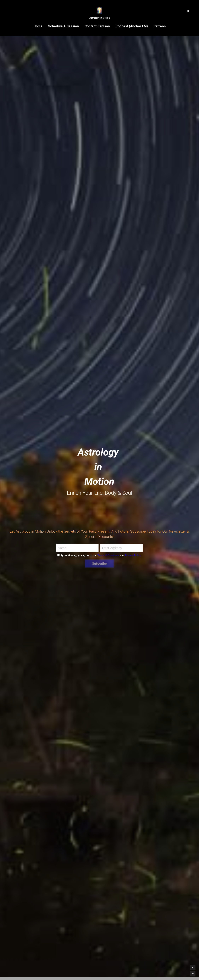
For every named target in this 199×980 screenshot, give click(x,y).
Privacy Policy (133, 555)
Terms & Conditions (109, 555)
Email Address (112, 548)
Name (62, 548)
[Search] (188, 11)
